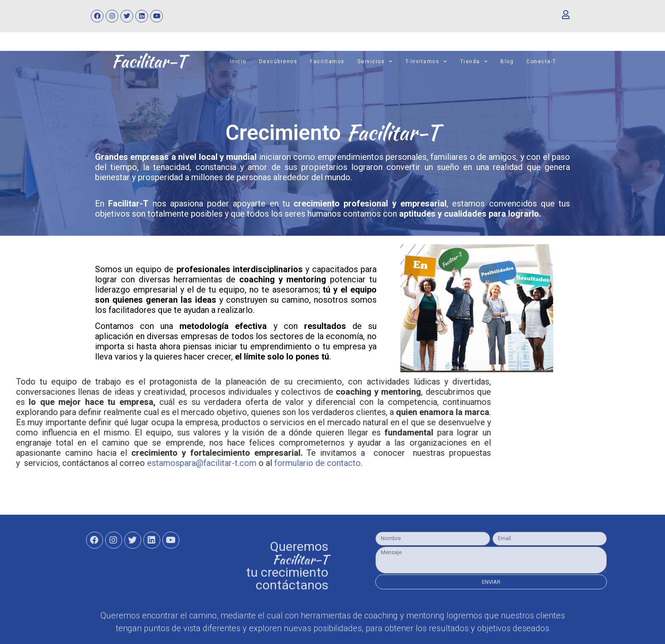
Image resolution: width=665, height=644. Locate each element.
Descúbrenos (278, 57)
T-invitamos (426, 57)
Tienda (474, 57)
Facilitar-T (375, 125)
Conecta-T (541, 57)
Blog (507, 57)
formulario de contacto (91, 455)
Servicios (375, 57)
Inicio (238, 57)
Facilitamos (327, 57)
